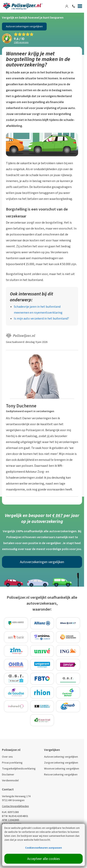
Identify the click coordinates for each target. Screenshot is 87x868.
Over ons (7, 757)
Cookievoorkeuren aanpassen (43, 848)
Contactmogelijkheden (15, 806)
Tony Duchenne (21, 406)
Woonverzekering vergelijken (62, 769)
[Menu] (80, 7)
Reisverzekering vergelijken (61, 775)
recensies (21, 42)
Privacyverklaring (12, 763)
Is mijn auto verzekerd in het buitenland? (41, 318)
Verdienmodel (10, 780)
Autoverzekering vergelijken (61, 757)
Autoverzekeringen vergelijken (24, 26)
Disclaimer (8, 775)
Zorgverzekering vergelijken (61, 763)
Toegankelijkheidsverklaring (19, 769)
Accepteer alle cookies (44, 859)
